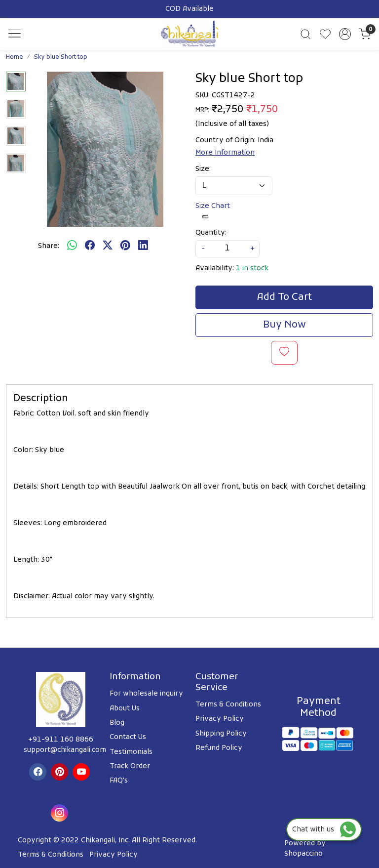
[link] (305, 34)
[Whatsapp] (72, 246)
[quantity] (227, 249)
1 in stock (252, 269)
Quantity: (211, 233)
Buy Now (284, 325)
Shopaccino (303, 854)
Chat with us (324, 830)
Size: (203, 169)
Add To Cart (284, 297)
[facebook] (90, 246)
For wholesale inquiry (146, 694)
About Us (125, 709)
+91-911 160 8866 (61, 740)
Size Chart (213, 211)
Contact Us (128, 737)
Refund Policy (219, 748)
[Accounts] (345, 34)
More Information (225, 153)
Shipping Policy (221, 734)
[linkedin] (143, 246)
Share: (49, 246)
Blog (117, 723)
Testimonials (131, 752)
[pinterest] (125, 246)
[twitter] (108, 246)
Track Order (130, 766)
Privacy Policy (220, 719)
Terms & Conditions (228, 705)
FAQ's (119, 781)
